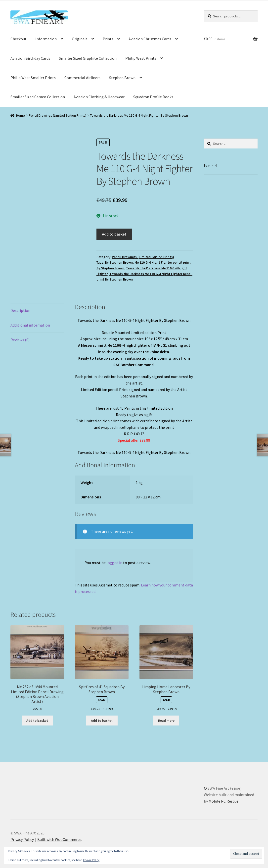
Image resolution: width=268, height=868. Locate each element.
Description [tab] (20, 310)
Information (46, 39)
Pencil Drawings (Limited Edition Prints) (58, 115)
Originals (80, 39)
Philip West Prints (141, 58)
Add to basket (114, 234)
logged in (114, 563)
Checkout (19, 39)
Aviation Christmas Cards (150, 39)
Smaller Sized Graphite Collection (88, 58)
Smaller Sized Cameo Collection (38, 97)
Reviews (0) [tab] (20, 340)
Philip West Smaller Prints (33, 78)
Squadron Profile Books (153, 97)
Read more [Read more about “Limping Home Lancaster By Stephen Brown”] (166, 721)
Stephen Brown (122, 78)
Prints (108, 39)
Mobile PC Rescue (223, 801)
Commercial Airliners (82, 78)
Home (21, 115)
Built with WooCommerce (59, 839)
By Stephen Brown (119, 262)
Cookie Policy (91, 860)
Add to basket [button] (37, 721)
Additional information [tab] (30, 325)
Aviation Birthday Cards (30, 58)
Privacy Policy (22, 839)
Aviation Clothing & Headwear (99, 97)
